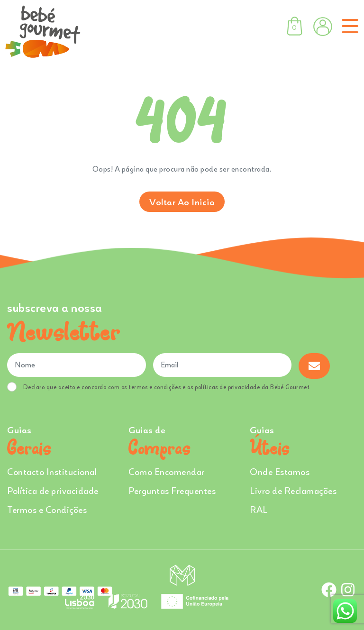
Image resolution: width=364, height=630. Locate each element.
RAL (259, 509)
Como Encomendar (167, 471)
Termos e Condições (47, 509)
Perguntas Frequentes (172, 490)
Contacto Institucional (52, 471)
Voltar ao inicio (182, 202)
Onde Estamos (280, 471)
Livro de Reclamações (293, 490)
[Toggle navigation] (348, 26)
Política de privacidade (53, 490)
